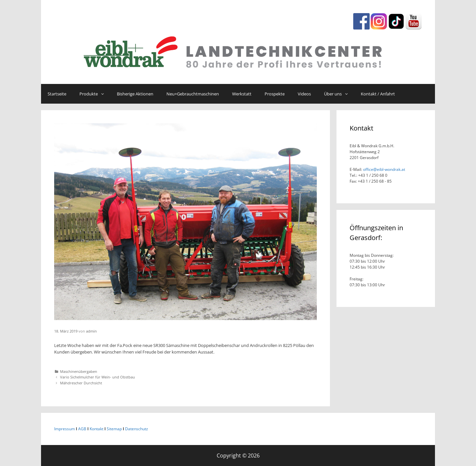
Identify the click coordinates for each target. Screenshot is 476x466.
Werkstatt (242, 94)
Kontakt (97, 429)
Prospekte (275, 94)
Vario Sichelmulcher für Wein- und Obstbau (97, 377)
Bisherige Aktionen (135, 94)
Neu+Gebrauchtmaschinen (193, 94)
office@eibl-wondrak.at (384, 169)
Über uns (339, 94)
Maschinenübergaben (79, 371)
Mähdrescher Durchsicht (81, 383)
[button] (104, 94)
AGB (82, 429)
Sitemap (114, 429)
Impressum (65, 429)
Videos (304, 94)
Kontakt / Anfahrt (378, 94)
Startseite (57, 94)
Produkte (95, 94)
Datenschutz (137, 429)
